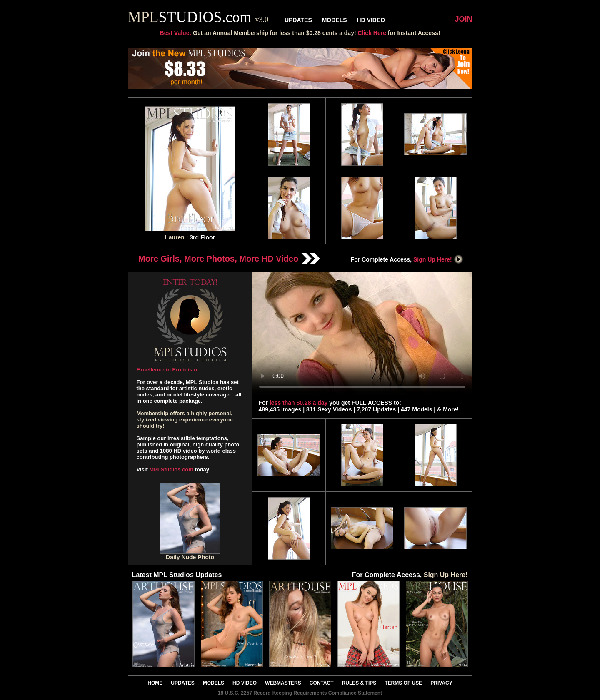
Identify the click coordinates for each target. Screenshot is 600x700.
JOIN (463, 19)
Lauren (175, 237)
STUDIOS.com (198, 17)
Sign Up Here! (438, 259)
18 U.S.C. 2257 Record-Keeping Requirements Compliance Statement (300, 693)
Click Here (372, 33)
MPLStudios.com (171, 470)
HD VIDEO (371, 20)
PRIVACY (441, 683)
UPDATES (298, 20)
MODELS (335, 20)
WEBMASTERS (283, 683)
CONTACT (322, 683)
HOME (155, 683)
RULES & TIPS (359, 683)
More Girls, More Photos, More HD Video (229, 259)
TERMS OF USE (403, 683)
